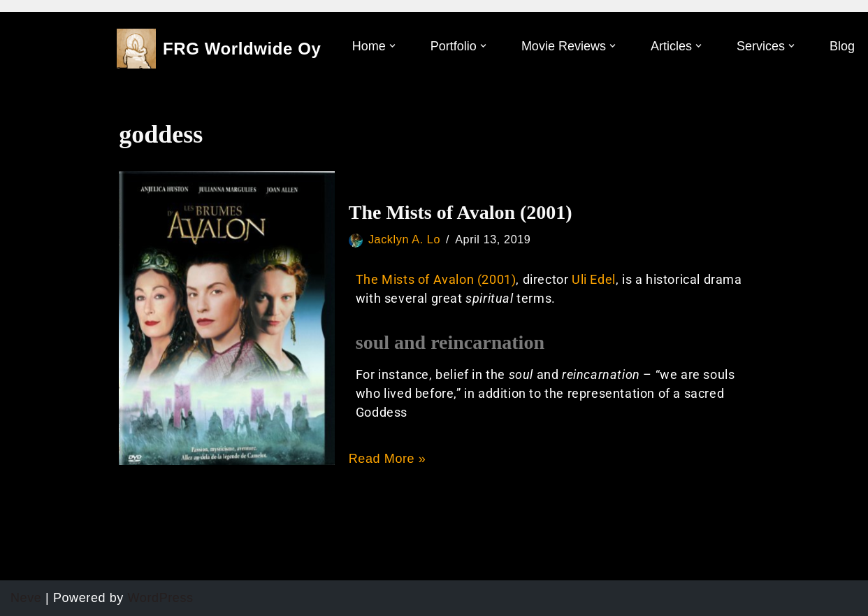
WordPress (161, 598)
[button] (392, 46)
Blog (842, 46)
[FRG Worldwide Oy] (219, 49)
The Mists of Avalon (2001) (461, 212)
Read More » (388, 459)
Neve (26, 598)
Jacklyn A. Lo (404, 239)
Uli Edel (594, 279)
